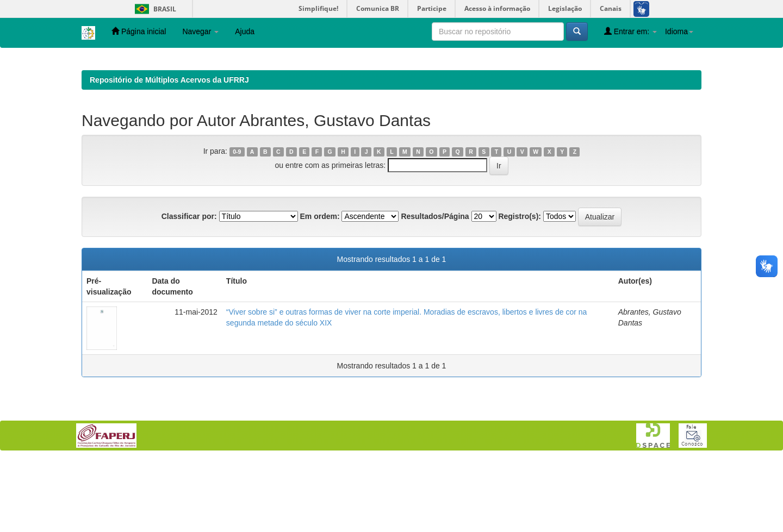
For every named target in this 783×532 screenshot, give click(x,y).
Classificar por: (189, 287)
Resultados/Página (435, 287)
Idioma (679, 32)
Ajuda (245, 32)
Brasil (154, 9)
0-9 (237, 222)
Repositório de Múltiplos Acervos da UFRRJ (169, 151)
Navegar (200, 32)
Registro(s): (520, 287)
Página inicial (139, 31)
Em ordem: (319, 287)
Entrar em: (630, 31)
